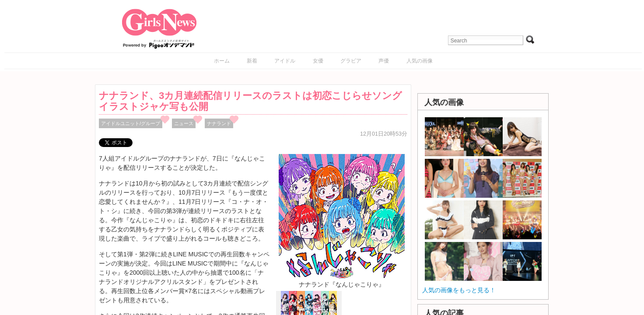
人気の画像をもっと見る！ (459, 290)
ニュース (184, 123)
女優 (318, 61)
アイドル (285, 61)
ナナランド (219, 123)
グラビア (351, 61)
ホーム (222, 61)
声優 (384, 61)
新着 (252, 61)
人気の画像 (420, 61)
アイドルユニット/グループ (131, 123)
